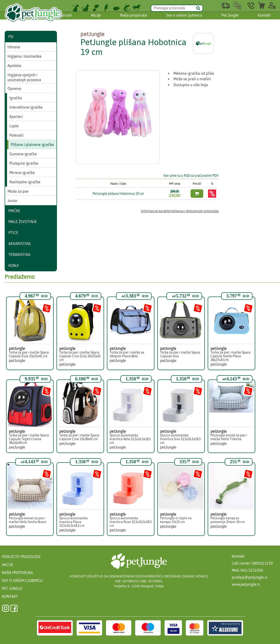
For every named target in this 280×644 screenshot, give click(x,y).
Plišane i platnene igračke (32, 145)
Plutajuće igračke (24, 163)
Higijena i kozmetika (24, 56)
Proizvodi (64, 19)
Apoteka (14, 66)
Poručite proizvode (21, 557)
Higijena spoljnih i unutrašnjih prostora (24, 77)
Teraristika (19, 255)
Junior (12, 201)
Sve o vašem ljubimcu (184, 19)
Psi (11, 37)
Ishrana (14, 47)
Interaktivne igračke (26, 107)
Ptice (13, 233)
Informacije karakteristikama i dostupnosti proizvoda (180, 211)
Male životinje (23, 222)
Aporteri (16, 117)
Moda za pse (18, 191)
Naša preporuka (134, 19)
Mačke (14, 211)
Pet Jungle (230, 19)
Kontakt (264, 19)
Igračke (16, 98)
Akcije (96, 19)
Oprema (14, 88)
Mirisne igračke (22, 173)
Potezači (16, 135)
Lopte (14, 126)
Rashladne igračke (25, 182)
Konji (14, 265)
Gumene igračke (23, 154)
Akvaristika (19, 244)
